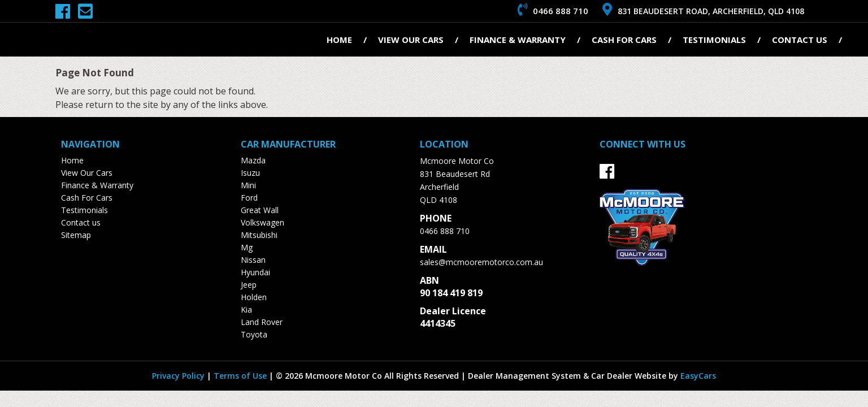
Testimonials (714, 40)
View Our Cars (411, 40)
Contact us (800, 40)
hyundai (255, 272)
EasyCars (698, 376)
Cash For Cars (624, 40)
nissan (253, 260)
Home (339, 40)
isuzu (250, 173)
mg (247, 247)
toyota (254, 334)
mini (248, 185)
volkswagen (262, 222)
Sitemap (76, 235)
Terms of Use (241, 376)
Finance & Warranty (518, 40)
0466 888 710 (445, 231)
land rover (262, 322)
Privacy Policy (179, 376)
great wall (260, 210)
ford (249, 198)
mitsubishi (259, 235)
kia (246, 309)
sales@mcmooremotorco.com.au (481, 262)
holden (254, 297)
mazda (253, 160)
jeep (249, 285)
